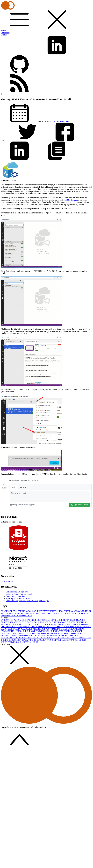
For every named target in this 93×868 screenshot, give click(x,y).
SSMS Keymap (71, 200)
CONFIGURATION (53, 627)
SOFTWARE (73, 613)
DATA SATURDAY (83, 627)
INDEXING (29, 631)
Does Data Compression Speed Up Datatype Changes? (27, 601)
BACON (62, 622)
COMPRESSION (23, 627)
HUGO (20, 631)
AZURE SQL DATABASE (25, 622)
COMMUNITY (83, 611)
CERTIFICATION (36, 624)
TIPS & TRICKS (29, 640)
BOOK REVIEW (20, 624)
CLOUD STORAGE (80, 624)
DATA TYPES (19, 629)
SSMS (82, 638)
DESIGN (30, 629)
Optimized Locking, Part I (16, 596)
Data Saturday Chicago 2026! (18, 592)
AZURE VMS (42, 622)
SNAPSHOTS (7, 638)
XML (36, 642)
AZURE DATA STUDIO (68, 620)
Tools (68, 121)
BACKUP (54, 622)
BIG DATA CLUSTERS (77, 622)
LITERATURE (64, 631)
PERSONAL (60, 613)
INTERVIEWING (42, 631)
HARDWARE (74, 629)
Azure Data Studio (58, 121)
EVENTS (22, 613)
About (3, 30)
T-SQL (50, 613)
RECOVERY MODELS (60, 636)
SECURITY (75, 636)
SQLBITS (74, 638)
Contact (4, 35)
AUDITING (52, 620)
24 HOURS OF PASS (10, 620)
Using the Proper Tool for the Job (19, 594)
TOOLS (84, 613)
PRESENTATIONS (36, 613)
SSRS (88, 638)
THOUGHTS (52, 611)
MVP (24, 633)
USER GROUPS (80, 640)
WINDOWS (27, 642)
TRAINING (51, 640)
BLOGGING (7, 624)
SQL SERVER (8, 611)
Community (6, 33)
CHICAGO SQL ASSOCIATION (58, 624)
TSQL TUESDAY (67, 611)
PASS (41, 633)
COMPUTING (38, 627)
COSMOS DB (68, 627)
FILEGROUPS (61, 629)
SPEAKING (22, 611)
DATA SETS (7, 629)
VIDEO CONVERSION (11, 642)
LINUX (54, 631)
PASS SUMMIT (9, 613)
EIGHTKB (39, 629)
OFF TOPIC (33, 633)
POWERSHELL (79, 633)
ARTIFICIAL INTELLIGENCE (33, 620)
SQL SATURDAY (37, 611)
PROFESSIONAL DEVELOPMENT (16, 616)
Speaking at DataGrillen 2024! (18, 598)
